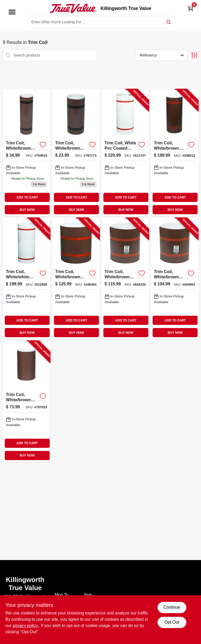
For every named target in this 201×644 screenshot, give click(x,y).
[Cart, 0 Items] (191, 9)
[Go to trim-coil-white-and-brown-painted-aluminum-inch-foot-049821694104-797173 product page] (76, 153)
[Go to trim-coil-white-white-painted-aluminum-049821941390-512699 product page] (27, 278)
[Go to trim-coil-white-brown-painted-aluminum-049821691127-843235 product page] (125, 278)
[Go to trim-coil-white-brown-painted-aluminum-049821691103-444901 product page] (175, 278)
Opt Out (172, 622)
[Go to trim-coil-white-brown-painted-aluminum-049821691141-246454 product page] (76, 278)
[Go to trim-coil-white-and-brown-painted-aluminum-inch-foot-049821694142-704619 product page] (27, 153)
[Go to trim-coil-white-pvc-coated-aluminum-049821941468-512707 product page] (125, 153)
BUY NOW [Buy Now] (27, 210)
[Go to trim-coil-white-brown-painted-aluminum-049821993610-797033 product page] (27, 401)
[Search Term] (100, 22)
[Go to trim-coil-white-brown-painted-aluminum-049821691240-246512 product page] (175, 153)
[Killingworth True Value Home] (73, 8)
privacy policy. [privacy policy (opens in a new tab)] (26, 626)
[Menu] (12, 12)
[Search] (169, 22)
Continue (172, 607)
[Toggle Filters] (194, 55)
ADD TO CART (27, 197)
